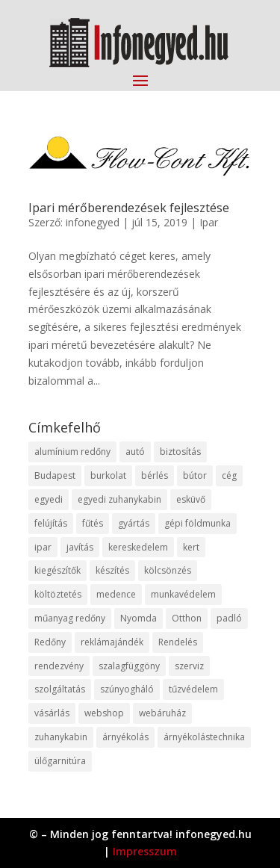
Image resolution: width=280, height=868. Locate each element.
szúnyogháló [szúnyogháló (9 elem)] (127, 689)
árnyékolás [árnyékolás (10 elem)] (125, 737)
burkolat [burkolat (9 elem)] (108, 475)
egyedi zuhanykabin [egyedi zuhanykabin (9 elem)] (119, 499)
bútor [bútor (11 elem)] (195, 475)
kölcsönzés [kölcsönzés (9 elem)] (168, 570)
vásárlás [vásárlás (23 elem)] (52, 713)
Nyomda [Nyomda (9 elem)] (139, 618)
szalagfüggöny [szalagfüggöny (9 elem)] (129, 666)
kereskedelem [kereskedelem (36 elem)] (138, 547)
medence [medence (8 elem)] (116, 594)
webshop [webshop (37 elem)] (104, 713)
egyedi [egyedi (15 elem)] (49, 499)
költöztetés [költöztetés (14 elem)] (58, 594)
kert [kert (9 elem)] (191, 547)
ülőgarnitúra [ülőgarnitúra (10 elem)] (60, 761)
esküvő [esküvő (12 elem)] (191, 499)
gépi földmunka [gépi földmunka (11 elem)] (197, 523)
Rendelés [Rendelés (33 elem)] (178, 642)
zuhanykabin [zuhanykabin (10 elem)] (61, 737)
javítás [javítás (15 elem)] (80, 547)
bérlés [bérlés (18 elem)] (155, 475)
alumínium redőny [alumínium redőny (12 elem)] (72, 452)
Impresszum (145, 851)
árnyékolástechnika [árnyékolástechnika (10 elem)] (204, 737)
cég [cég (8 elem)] (229, 475)
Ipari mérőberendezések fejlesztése (129, 208)
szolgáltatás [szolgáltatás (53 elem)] (60, 689)
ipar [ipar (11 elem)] (43, 547)
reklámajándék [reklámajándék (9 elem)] (112, 642)
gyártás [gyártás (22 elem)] (134, 523)
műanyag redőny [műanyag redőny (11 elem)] (70, 618)
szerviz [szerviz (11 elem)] (189, 666)
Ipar (209, 222)
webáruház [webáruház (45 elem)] (162, 713)
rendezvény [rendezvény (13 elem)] (59, 666)
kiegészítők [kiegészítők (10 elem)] (57, 570)
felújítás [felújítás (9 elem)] (51, 523)
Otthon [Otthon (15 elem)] (187, 618)
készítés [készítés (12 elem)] (112, 570)
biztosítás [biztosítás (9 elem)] (180, 452)
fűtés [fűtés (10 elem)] (93, 523)
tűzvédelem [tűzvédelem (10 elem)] (193, 689)
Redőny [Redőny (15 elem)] (50, 642)
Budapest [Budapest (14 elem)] (55, 475)
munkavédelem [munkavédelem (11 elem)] (183, 594)
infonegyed (93, 222)
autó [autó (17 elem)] (135, 452)
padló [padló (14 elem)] (229, 618)
